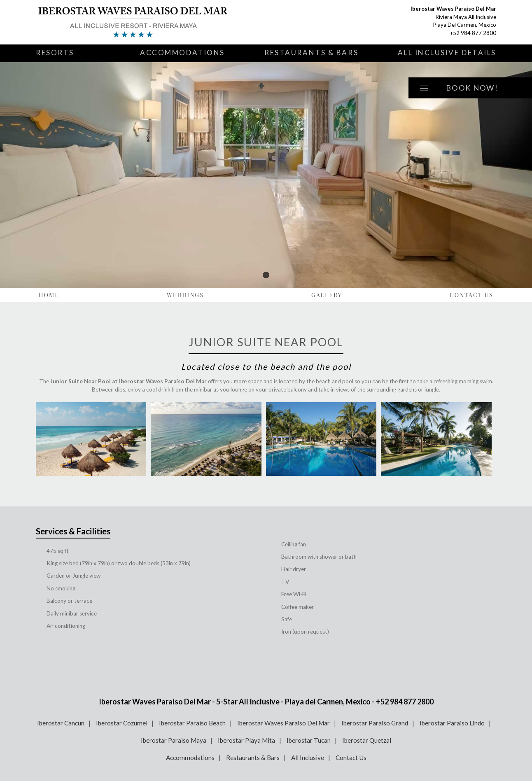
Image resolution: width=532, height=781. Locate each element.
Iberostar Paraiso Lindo (452, 723)
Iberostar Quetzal (367, 740)
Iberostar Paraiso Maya (174, 740)
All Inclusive (308, 758)
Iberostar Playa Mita (246, 740)
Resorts (55, 52)
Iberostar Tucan (309, 740)
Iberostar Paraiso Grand (375, 723)
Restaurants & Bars (311, 52)
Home (49, 295)
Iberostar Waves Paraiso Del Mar (283, 723)
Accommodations (182, 52)
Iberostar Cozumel (122, 723)
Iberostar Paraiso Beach (192, 723)
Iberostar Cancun (61, 723)
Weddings (185, 295)
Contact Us (471, 295)
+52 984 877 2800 (473, 33)
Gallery (327, 295)
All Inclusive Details (447, 52)
